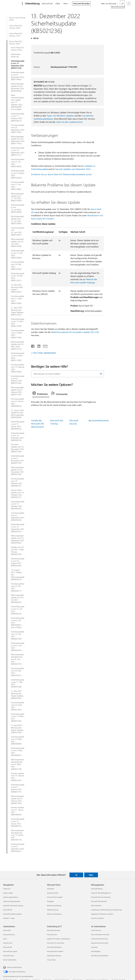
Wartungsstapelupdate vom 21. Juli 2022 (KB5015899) (17, 197)
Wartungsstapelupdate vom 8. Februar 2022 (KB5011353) (17, 391)
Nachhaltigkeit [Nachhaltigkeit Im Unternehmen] (96, 951)
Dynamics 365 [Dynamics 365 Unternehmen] (8, 943)
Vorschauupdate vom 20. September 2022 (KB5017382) (18, 129)
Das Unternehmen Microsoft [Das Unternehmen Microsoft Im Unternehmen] (100, 935)
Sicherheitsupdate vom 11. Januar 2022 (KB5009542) (18, 425)
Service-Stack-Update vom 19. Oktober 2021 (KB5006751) (17, 494)
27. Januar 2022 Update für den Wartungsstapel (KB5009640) (17, 414)
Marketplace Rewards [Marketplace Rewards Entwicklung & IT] (54, 956)
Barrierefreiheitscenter (99, 420)
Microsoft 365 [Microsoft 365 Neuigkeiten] (8, 910)
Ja (76, 875)
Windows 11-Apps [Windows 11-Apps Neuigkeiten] (9, 918)
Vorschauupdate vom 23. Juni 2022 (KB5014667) (18, 231)
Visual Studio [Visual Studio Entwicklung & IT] (51, 960)
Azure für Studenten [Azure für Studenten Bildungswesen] (97, 918)
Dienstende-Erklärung (16, 55)
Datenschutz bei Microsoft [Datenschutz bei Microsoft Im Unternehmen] (100, 943)
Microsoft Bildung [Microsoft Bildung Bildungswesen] (97, 889)
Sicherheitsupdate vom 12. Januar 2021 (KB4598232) (18, 823)
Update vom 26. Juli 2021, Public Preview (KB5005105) (17, 551)
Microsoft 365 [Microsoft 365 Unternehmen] (8, 947)
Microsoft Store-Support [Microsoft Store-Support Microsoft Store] (55, 897)
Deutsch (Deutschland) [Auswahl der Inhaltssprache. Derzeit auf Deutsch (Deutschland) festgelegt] (14, 967)
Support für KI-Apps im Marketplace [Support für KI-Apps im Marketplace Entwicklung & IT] (58, 939)
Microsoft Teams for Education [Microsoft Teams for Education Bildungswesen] (101, 897)
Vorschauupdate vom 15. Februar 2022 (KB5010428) (18, 368)
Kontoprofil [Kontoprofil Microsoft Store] (51, 889)
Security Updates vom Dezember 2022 (73, 169)
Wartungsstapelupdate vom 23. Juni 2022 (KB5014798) (17, 243)
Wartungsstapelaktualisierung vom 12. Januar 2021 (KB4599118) (17, 835)
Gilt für (36, 38)
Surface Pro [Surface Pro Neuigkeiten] (7, 889)
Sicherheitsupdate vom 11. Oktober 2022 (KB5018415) (18, 117)
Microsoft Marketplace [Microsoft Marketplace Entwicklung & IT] (54, 947)
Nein (91, 875)
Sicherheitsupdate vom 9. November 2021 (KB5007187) (18, 459)
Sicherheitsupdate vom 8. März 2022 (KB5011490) (18, 357)
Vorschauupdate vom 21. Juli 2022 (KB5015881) (18, 186)
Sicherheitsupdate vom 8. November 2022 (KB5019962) (18, 76)
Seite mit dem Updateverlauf (69, 122)
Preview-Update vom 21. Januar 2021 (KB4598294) (17, 811)
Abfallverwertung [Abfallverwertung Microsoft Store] (53, 910)
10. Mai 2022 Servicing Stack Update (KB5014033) (17, 288)
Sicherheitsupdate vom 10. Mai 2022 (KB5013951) (18, 277)
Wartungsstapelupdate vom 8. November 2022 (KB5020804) (18, 87)
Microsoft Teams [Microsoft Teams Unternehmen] (9, 956)
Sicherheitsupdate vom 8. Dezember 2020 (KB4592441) (18, 848)
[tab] (41, 394)
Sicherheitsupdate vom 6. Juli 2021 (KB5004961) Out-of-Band (18, 623)
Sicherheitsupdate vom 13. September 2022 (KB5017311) (18, 151)
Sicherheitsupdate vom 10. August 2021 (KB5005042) (18, 562)
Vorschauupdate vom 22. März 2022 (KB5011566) (18, 334)
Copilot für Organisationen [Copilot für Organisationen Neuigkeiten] (12, 901)
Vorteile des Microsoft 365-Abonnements (38, 424)
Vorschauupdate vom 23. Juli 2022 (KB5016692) (18, 163)
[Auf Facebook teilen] (33, 346)
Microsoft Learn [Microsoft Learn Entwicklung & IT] (52, 935)
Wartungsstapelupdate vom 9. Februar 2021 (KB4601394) (17, 800)
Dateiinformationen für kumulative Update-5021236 (75, 332)
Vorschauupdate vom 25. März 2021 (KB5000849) (18, 740)
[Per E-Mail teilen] (44, 346)
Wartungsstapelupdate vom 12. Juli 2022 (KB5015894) (17, 220)
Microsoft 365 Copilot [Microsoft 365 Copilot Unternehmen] (10, 951)
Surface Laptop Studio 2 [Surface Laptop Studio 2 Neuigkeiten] (11, 897)
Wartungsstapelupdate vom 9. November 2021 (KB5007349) (18, 471)
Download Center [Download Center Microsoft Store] (53, 893)
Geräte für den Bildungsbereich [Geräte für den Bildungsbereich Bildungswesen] (101, 893)
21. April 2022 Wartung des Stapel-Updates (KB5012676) (17, 311)
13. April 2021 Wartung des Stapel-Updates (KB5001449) (17, 729)
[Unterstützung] (32, 4)
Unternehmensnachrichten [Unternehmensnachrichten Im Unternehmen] (100, 939)
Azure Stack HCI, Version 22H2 (16, 27)
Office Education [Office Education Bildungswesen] (96, 906)
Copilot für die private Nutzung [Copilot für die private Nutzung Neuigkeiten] (13, 906)
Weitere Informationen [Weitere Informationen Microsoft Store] (54, 914)
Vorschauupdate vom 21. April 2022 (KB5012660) (18, 300)
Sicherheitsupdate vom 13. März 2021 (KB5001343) (18, 718)
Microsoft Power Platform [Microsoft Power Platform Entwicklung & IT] (55, 951)
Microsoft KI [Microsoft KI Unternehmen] (7, 930)
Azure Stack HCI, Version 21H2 (16, 35)
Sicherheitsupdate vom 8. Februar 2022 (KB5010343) (18, 380)
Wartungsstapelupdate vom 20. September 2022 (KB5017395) (18, 140)
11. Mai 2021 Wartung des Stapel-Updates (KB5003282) (17, 695)
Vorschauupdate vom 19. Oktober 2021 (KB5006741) (18, 482)
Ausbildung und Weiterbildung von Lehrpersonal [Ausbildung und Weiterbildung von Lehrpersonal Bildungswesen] (106, 910)
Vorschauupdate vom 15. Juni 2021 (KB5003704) (18, 635)
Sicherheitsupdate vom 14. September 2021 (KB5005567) (18, 528)
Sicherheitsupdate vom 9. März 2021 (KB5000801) (18, 752)
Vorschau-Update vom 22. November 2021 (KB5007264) (18, 448)
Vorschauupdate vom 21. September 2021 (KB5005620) (18, 516)
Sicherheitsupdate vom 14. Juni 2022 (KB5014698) (18, 254)
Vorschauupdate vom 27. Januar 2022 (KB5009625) (18, 402)
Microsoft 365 (47, 3)
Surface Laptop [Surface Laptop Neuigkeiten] (8, 893)
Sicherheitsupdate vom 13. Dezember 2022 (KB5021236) (18, 65)
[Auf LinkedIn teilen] (38, 346)
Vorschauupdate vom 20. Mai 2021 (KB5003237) (18, 672)
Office (58, 3)
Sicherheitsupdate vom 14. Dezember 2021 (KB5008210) (18, 437)
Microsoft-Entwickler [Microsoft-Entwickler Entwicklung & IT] (54, 930)
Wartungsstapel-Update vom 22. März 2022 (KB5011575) (18, 345)
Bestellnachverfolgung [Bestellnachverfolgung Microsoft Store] (54, 906)
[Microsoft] (12, 4)
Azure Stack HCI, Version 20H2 (16, 43)
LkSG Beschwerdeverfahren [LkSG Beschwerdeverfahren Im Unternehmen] (100, 956)
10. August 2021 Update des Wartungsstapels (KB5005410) (18, 575)
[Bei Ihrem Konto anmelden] (129, 4)
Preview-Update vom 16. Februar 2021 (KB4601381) (18, 777)
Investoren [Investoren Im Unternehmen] (94, 947)
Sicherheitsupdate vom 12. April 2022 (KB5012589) (18, 323)
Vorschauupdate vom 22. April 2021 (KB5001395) (18, 706)
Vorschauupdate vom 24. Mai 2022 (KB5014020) (18, 265)
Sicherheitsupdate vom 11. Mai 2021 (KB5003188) (18, 683)
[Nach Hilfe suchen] (122, 3)
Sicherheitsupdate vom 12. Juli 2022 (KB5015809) (18, 208)
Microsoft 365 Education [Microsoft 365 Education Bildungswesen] (99, 901)
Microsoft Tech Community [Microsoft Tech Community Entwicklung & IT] (56, 943)
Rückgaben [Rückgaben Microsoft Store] (51, 901)
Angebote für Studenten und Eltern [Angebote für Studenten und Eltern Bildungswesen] (102, 914)
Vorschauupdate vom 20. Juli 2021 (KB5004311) (18, 587)
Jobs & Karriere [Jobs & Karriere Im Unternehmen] (96, 930)
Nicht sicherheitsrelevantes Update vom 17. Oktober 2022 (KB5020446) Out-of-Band (18, 102)
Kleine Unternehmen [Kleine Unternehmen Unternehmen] (10, 960)
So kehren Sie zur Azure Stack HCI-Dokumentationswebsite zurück (61, 174)
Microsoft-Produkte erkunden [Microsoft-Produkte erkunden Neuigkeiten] (12, 914)
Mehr (65, 3)
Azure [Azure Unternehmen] (5, 939)
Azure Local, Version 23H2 (17, 19)
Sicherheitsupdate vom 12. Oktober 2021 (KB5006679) (18, 505)
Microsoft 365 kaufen (81, 3)
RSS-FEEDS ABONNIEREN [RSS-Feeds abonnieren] (45, 353)
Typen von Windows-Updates (60, 116)
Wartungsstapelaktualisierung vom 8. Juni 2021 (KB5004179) (17, 659)
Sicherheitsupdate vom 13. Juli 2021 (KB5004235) (18, 610)
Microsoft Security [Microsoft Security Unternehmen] (9, 935)
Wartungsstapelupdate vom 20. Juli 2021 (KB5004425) (17, 599)
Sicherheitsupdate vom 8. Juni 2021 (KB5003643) (18, 647)
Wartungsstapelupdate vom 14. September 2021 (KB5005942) (18, 539)
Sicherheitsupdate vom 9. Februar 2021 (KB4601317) (18, 788)
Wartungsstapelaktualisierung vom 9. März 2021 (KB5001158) (17, 764)
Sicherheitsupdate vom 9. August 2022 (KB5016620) (18, 174)
